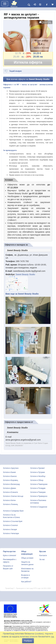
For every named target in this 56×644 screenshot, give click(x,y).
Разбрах (28, 641)
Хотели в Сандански (39, 507)
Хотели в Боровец (10, 480)
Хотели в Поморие (38, 492)
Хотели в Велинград (11, 484)
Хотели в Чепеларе (11, 533)
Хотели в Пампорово (39, 484)
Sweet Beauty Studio (25, 274)
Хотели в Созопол (10, 525)
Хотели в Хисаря (10, 529)
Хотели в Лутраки (38, 472)
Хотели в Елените (10, 492)
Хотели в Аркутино (11, 468)
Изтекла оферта (28, 62)
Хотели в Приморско (39, 496)
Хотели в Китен (9, 500)
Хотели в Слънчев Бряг (13, 521)
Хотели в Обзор (37, 480)
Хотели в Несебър (38, 476)
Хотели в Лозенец (10, 504)
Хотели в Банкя (9, 472)
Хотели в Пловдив (38, 488)
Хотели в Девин (9, 488)
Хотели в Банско (10, 476)
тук (52, 637)
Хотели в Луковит (38, 468)
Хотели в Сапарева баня (13, 511)
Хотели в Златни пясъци (13, 496)
